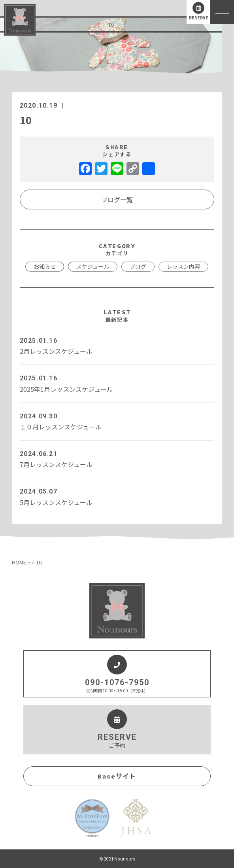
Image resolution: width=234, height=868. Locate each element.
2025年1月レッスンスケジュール (117, 383)
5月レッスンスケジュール (117, 496)
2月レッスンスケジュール (117, 346)
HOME (20, 562)
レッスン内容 (183, 266)
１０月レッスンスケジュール (117, 421)
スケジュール (93, 266)
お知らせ (45, 266)
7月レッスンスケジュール (117, 459)
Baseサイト (117, 776)
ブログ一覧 (117, 199)
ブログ (138, 266)
